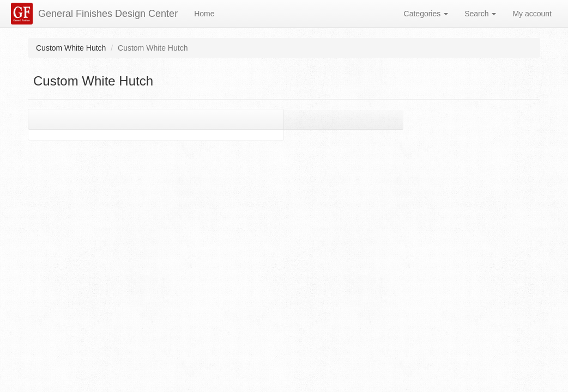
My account (532, 14)
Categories (426, 14)
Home (204, 14)
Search (480, 14)
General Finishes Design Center (108, 14)
